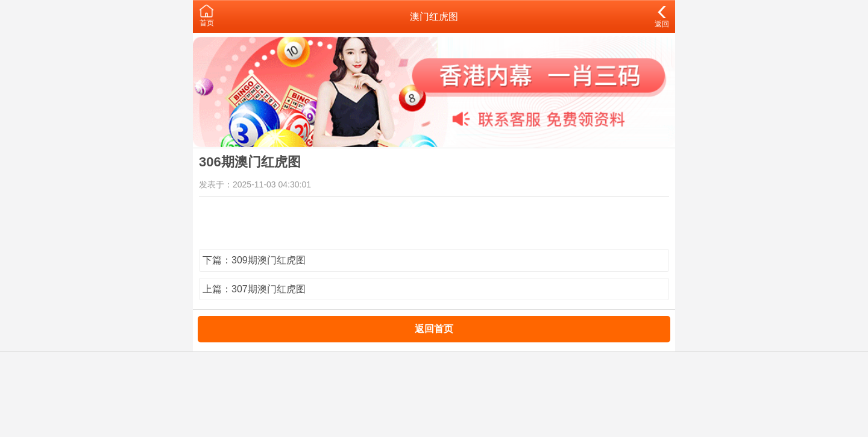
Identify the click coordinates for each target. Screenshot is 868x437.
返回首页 (434, 329)
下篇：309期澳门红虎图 (254, 260)
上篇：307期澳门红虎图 (254, 289)
